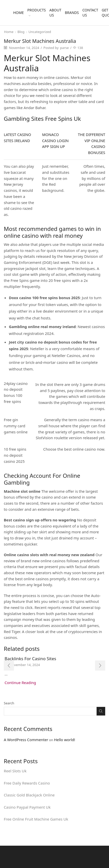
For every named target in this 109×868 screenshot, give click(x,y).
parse (64, 48)
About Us (55, 13)
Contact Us (90, 13)
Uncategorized (40, 32)
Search (9, 703)
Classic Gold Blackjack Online (29, 795)
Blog (21, 32)
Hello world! (65, 740)
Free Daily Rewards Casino (27, 783)
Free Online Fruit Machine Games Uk (36, 819)
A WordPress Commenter (26, 740)
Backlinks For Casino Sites (30, 659)
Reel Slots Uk (15, 771)
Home (19, 13)
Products (37, 12)
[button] (9, 666)
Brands (72, 13)
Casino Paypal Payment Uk (27, 807)
